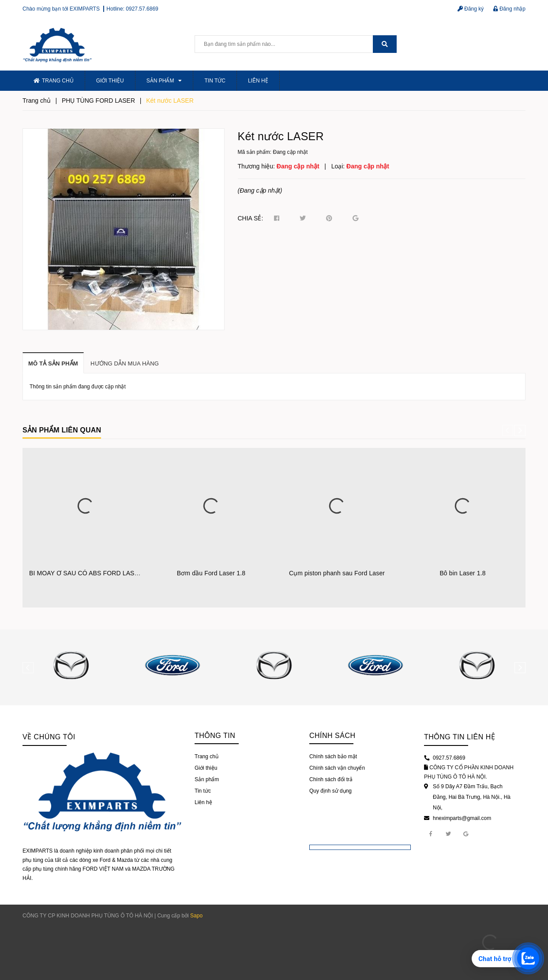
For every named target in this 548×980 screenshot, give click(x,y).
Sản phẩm (164, 81)
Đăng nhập (509, 9)
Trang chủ (54, 81)
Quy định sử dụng (330, 791)
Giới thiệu (110, 81)
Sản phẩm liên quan (62, 430)
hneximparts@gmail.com (462, 818)
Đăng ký (471, 9)
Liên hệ (258, 81)
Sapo (196, 916)
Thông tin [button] (215, 736)
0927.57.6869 (142, 9)
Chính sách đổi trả (331, 779)
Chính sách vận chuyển (337, 768)
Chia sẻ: (251, 218)
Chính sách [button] (332, 736)
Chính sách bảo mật (333, 756)
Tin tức (215, 81)
